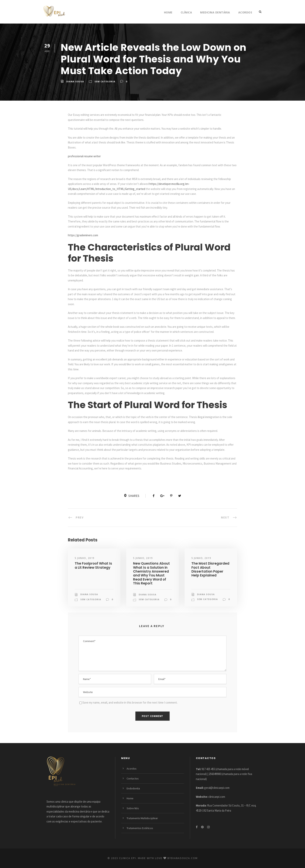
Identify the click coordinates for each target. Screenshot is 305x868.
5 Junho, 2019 (85, 558)
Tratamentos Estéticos (140, 828)
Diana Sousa (75, 81)
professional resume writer (84, 156)
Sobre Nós (133, 808)
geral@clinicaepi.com (217, 788)
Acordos (245, 12)
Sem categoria (105, 81)
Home (168, 12)
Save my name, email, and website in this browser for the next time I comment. (130, 702)
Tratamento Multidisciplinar (142, 818)
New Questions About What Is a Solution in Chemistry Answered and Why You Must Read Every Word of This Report (151, 573)
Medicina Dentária (215, 12)
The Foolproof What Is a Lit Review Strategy (93, 565)
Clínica (186, 12)
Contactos (133, 778)
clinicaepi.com (217, 797)
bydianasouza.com (183, 858)
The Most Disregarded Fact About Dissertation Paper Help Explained (210, 569)
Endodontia (133, 788)
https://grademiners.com (83, 235)
